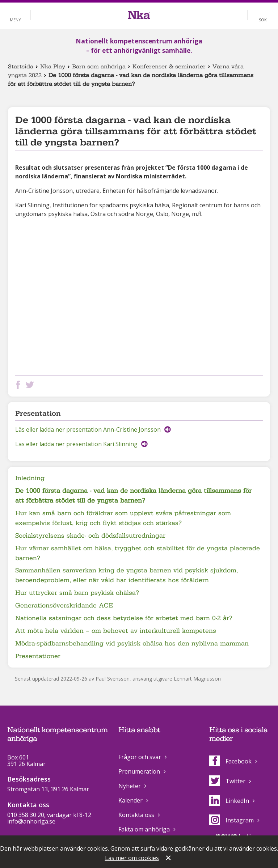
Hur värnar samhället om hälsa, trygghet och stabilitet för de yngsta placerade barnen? (138, 553)
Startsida (21, 67)
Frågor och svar (140, 757)
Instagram (231, 820)
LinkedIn (229, 801)
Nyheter (130, 786)
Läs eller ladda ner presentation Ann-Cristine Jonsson (88, 429)
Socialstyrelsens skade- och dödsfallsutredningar (90, 536)
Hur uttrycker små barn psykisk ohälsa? (77, 593)
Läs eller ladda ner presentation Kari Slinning (76, 444)
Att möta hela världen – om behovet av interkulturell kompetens (116, 631)
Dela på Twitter (31, 385)
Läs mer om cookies (132, 858)
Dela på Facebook (20, 385)
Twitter (227, 781)
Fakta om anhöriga (144, 829)
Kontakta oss (136, 815)
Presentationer (38, 656)
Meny (15, 20)
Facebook (230, 761)
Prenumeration (139, 771)
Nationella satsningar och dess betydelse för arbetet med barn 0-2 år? (124, 618)
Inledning (30, 478)
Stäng (169, 859)
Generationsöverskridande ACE (64, 606)
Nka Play (53, 67)
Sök (263, 20)
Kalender (130, 800)
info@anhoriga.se (31, 821)
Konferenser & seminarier (169, 67)
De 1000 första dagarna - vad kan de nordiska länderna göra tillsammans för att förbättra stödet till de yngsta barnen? (133, 496)
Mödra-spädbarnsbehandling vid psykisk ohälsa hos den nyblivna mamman (132, 643)
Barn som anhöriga (99, 67)
